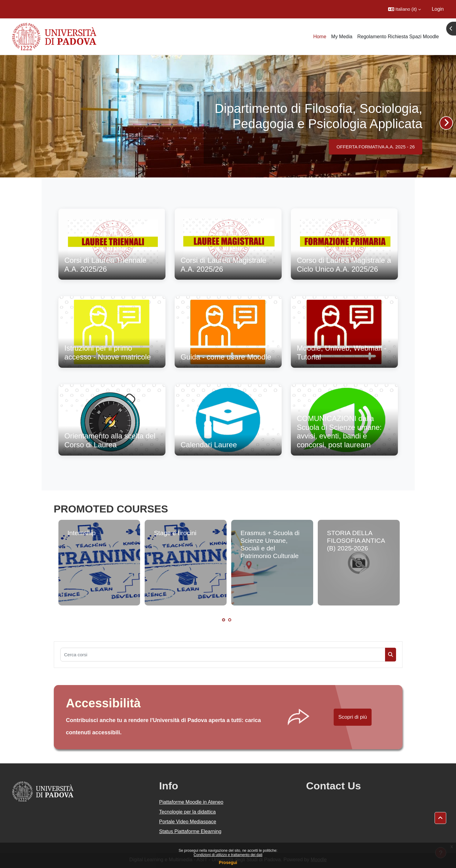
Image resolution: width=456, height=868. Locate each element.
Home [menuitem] (320, 37)
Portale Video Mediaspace (188, 822)
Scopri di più (353, 717)
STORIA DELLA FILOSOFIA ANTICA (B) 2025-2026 (356, 540)
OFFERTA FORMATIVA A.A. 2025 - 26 (376, 147)
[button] (404, 9)
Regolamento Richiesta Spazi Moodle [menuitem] (398, 37)
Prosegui (228, 862)
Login (438, 9)
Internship (82, 533)
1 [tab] (224, 620)
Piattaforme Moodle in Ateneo (191, 802)
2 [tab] (230, 620)
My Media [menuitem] (342, 37)
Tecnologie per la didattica (187, 812)
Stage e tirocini (175, 533)
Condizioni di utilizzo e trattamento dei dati (228, 855)
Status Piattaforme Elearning (190, 831)
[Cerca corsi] (223, 655)
